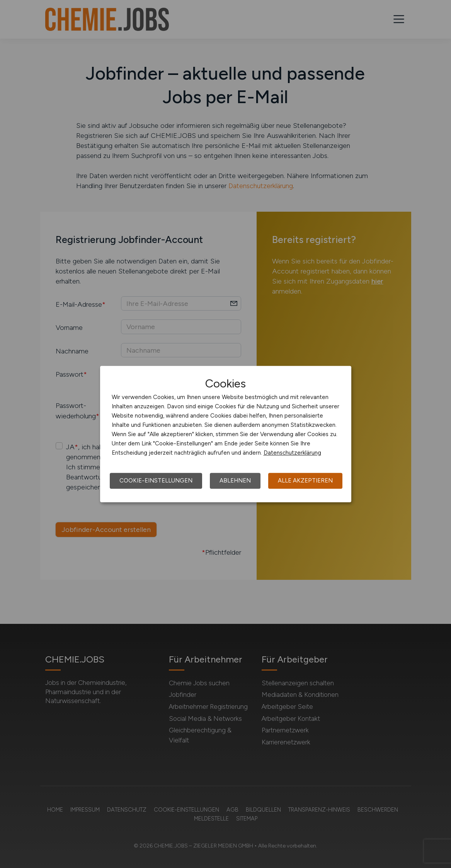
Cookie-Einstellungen (156, 481)
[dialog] (226, 434)
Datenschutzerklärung (292, 453)
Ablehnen (235, 481)
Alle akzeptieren (305, 481)
